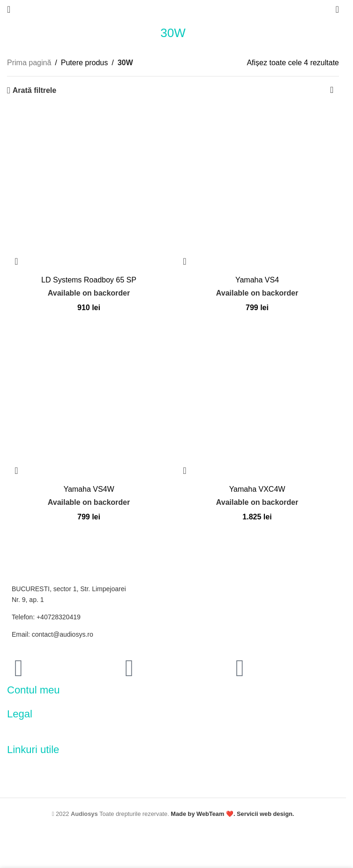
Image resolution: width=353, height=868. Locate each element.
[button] (16, 261)
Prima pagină (29, 63)
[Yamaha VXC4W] (257, 398)
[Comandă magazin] (332, 91)
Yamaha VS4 (257, 280)
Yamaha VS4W (89, 489)
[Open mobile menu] (9, 9)
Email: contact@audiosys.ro (53, 634)
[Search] (337, 9)
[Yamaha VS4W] (89, 398)
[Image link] (49, 732)
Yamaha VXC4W (257, 489)
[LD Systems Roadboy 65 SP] (89, 189)
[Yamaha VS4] (257, 189)
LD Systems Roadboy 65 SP (89, 280)
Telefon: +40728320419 (46, 617)
